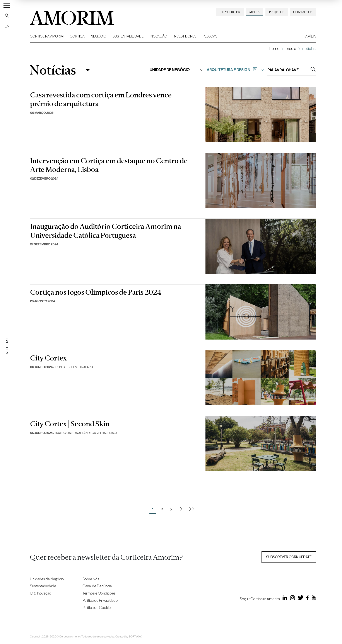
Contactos (303, 12)
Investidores (185, 36)
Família (310, 36)
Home (274, 48)
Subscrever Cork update (289, 557)
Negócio (98, 36)
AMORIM (65, 16)
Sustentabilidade (128, 36)
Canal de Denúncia (97, 586)
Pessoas (210, 36)
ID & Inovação (41, 593)
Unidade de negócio (177, 70)
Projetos (277, 12)
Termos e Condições (99, 593)
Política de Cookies (97, 607)
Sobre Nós (91, 579)
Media (255, 12)
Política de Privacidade (100, 600)
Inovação (158, 36)
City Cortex (230, 12)
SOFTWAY (135, 636)
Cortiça (77, 36)
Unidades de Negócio (47, 579)
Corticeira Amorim (47, 36)
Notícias (53, 70)
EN (7, 26)
